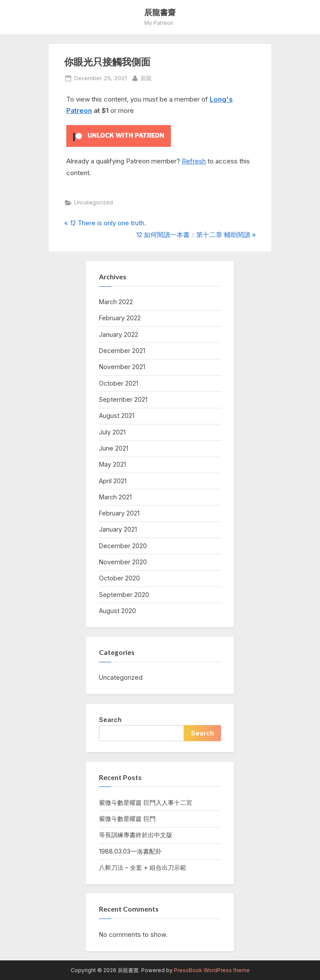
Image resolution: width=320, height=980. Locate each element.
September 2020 (124, 595)
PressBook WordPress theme (212, 970)
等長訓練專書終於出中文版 (136, 835)
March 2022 (116, 302)
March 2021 (115, 497)
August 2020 (117, 611)
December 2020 (123, 546)
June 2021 (114, 448)
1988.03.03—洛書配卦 (130, 851)
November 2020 (123, 562)
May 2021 (112, 464)
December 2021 (122, 351)
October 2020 (119, 578)
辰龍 (146, 78)
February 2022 (120, 318)
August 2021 (117, 415)
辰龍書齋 (160, 12)
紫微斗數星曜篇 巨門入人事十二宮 (146, 802)
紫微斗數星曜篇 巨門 (127, 819)
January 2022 (119, 334)
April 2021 (113, 481)
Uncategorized (94, 202)
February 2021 (119, 513)
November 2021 (122, 367)
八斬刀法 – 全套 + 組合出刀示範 (143, 867)
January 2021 (118, 529)
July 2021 (112, 432)
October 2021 (119, 383)
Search (110, 720)
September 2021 (123, 399)
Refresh (194, 161)
